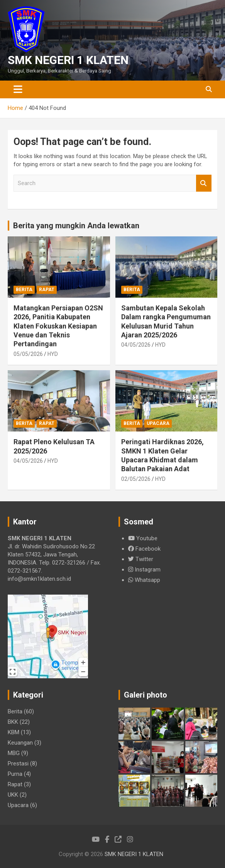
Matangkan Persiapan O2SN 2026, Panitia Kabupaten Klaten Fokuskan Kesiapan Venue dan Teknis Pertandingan (58, 326)
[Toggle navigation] (18, 89)
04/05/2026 (136, 345)
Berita (24, 290)
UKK (13, 795)
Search (204, 183)
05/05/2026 (28, 354)
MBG (14, 753)
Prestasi (18, 764)
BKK (13, 722)
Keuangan (20, 743)
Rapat (47, 290)
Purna (15, 774)
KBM (14, 732)
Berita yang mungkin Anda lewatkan (76, 226)
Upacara (158, 423)
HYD (53, 354)
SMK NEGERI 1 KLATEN (68, 60)
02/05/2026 (136, 479)
